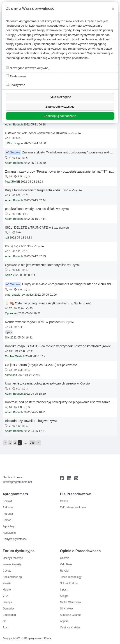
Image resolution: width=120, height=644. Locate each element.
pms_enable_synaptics (19, 295)
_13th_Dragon (14, 143)
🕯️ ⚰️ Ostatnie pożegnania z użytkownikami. (38, 303)
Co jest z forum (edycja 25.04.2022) (31, 365)
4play (9, 332)
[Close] (113, 9)
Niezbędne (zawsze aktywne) (28, 68)
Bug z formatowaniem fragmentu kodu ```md (37, 190)
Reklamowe (16, 76)
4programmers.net (32, 21)
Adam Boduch (14, 125)
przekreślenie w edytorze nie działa (30, 209)
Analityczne (16, 85)
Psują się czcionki (18, 246)
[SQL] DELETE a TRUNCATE (26, 227)
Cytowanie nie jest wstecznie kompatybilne (36, 265)
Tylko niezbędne (60, 97)
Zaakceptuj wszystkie (60, 107)
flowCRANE (12, 182)
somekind (11, 375)
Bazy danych (60, 228)
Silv (7, 338)
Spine (9, 275)
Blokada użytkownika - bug (24, 421)
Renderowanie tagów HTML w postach (33, 322)
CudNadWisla (14, 356)
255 (32, 443)
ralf (7, 238)
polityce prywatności (74, 58)
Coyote (76, 133)
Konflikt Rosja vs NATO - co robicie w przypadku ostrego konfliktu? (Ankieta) (60, 346)
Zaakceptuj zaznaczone (60, 116)
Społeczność (82, 303)
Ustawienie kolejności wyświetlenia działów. (36, 133)
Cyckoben (11, 313)
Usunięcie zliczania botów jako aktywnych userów (41, 383)
